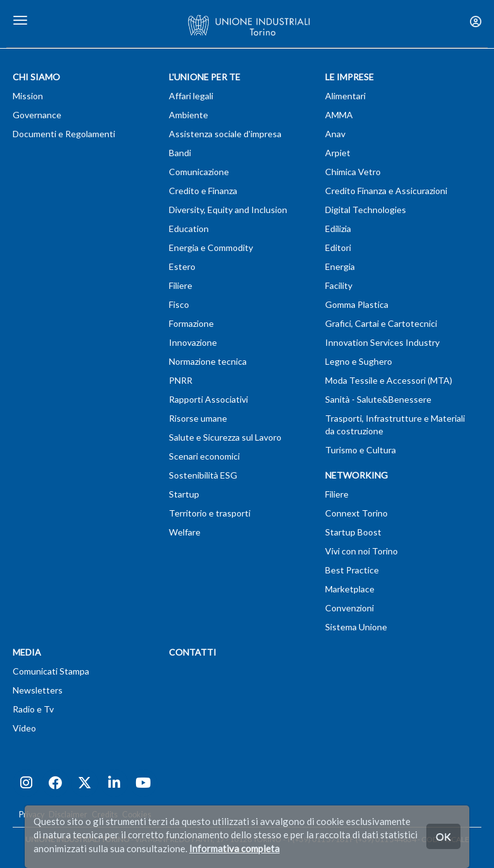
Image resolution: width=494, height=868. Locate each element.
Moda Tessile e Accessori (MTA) (389, 380)
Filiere (181, 285)
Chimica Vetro (353, 172)
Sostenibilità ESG (203, 475)
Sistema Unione (356, 627)
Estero (182, 266)
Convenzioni (349, 608)
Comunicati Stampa (51, 671)
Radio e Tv (33, 709)
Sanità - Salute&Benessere (378, 399)
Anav (335, 134)
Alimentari (345, 96)
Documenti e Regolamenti (64, 134)
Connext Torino (356, 513)
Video (24, 728)
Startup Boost (353, 532)
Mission (28, 96)
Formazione (191, 323)
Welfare (185, 532)
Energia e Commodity (211, 248)
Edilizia (338, 229)
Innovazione (193, 342)
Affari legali (191, 96)
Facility (339, 285)
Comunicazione (199, 172)
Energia (340, 266)
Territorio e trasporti (210, 513)
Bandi (180, 153)
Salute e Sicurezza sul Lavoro (225, 437)
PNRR (181, 380)
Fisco (179, 304)
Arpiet (338, 153)
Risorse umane (198, 418)
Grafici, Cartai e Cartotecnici (381, 323)
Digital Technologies (366, 210)
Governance (37, 115)
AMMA (339, 115)
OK (443, 836)
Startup (184, 494)
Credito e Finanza (203, 191)
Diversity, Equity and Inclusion (228, 210)
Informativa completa (234, 848)
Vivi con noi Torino (361, 551)
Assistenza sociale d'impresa (225, 134)
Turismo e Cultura (361, 450)
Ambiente (188, 115)
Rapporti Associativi (208, 399)
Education (189, 229)
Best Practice (352, 570)
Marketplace (350, 589)
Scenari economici (204, 456)
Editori (338, 248)
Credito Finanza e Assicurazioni (386, 191)
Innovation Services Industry (382, 342)
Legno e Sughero (359, 361)
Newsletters (38, 690)
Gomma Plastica (357, 304)
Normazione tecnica (208, 361)
